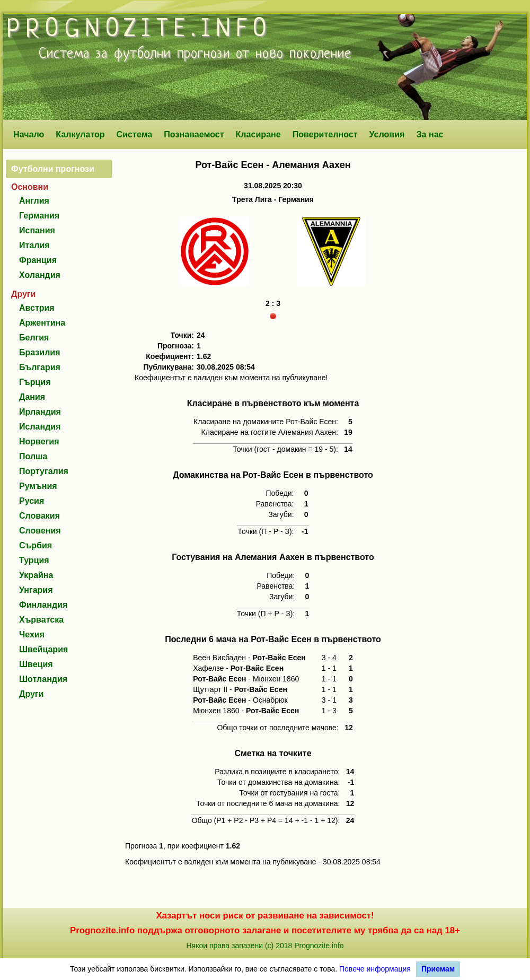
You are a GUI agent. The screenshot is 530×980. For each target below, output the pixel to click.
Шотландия (43, 679)
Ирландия (40, 412)
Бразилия (40, 352)
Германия (39, 216)
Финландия (43, 605)
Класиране (258, 134)
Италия (34, 245)
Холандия (40, 275)
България (40, 367)
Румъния (38, 486)
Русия (32, 501)
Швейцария (43, 649)
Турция (34, 560)
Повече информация (375, 969)
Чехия (32, 635)
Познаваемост (194, 134)
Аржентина (42, 323)
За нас (430, 134)
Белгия (34, 338)
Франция (38, 260)
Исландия (40, 427)
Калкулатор (80, 134)
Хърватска (41, 620)
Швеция (36, 664)
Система (135, 134)
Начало (29, 134)
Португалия (44, 471)
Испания (37, 230)
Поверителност (325, 134)
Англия (34, 201)
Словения (40, 531)
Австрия (37, 308)
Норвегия (39, 441)
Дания (32, 397)
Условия (387, 134)
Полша (33, 456)
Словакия (39, 516)
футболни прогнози (172, 54)
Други (31, 694)
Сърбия (36, 545)
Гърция (35, 382)
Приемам (438, 969)
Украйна (36, 575)
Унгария (36, 590)
